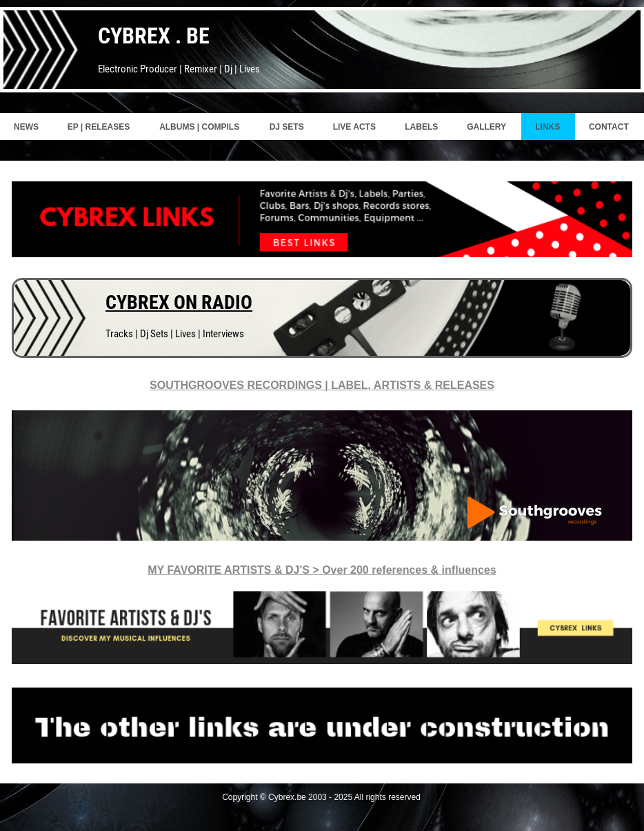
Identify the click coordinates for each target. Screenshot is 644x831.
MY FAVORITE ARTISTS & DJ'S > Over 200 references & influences (322, 570)
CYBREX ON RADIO (179, 302)
